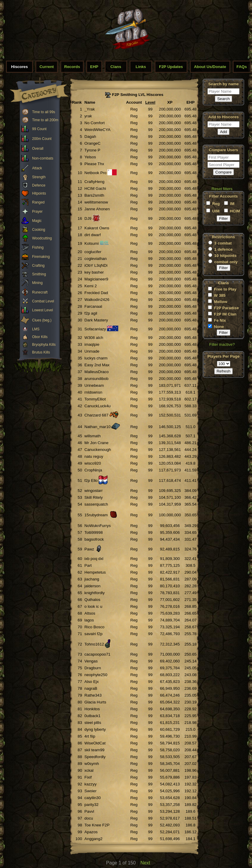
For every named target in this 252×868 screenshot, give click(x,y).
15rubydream (96, 515)
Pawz (89, 549)
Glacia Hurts (95, 702)
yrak (88, 116)
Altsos (90, 613)
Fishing (38, 247)
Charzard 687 (96, 415)
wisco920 (93, 463)
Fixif (88, 777)
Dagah (90, 136)
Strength (39, 177)
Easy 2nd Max (97, 365)
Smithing (39, 274)
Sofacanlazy (95, 329)
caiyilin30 (93, 798)
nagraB (91, 688)
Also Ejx (92, 682)
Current (47, 67)
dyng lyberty (95, 729)
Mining (37, 283)
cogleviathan (96, 259)
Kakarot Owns (97, 228)
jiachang (92, 579)
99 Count (39, 129)
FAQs (242, 67)
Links (141, 67)
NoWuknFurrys (98, 526)
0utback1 (92, 716)
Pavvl (89, 811)
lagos (89, 620)
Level (150, 102)
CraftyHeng (94, 182)
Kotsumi (92, 243)
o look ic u (93, 606)
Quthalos (92, 600)
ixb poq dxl (94, 559)
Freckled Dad (96, 293)
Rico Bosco (94, 627)
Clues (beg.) (42, 320)
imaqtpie (92, 344)
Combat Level (43, 301)
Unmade (92, 351)
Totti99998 (94, 532)
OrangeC (92, 143)
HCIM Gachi (95, 188)
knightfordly (94, 593)
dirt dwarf (93, 235)
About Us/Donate (210, 67)
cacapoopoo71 (97, 654)
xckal (89, 770)
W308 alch (94, 338)
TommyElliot (95, 399)
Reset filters (222, 189)
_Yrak (90, 109)
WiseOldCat (95, 743)
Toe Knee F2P (97, 825)
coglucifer (93, 252)
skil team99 (94, 750)
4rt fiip (90, 736)
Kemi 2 (90, 286)
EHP (94, 67)
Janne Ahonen (97, 209)
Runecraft (40, 292)
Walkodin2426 (97, 300)
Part (88, 565)
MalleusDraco (96, 372)
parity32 (91, 805)
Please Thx (94, 164)
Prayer (37, 212)
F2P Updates (171, 67)
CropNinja (93, 470)
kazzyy (90, 784)
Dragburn (93, 668)
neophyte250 (96, 675)
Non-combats (43, 158)
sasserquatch (96, 504)
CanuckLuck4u (97, 406)
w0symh (92, 764)
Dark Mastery (96, 320)
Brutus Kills (41, 352)
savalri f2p (93, 634)
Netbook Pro (95, 173)
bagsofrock (94, 539)
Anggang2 (93, 839)
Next (145, 863)
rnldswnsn (93, 392)
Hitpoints (39, 193)
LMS (36, 329)
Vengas (91, 661)
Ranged (38, 202)
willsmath (93, 436)
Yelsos (90, 157)
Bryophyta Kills (44, 345)
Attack (37, 168)
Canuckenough (98, 450)
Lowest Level (42, 310)
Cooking (39, 230)
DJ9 (88, 218)
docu (89, 818)
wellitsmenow (96, 202)
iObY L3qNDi (96, 265)
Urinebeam (94, 385)
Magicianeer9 (96, 279)
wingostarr (93, 491)
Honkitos (92, 709)
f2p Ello (91, 480)
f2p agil (91, 313)
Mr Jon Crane (96, 443)
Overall (38, 149)
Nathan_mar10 (97, 427)
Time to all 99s (44, 112)
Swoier (90, 791)
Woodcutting (42, 238)
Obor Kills (40, 337)
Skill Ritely (93, 497)
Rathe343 (93, 695)
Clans (116, 67)
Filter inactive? (222, 344)
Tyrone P (92, 150)
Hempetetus (95, 572)
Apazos (91, 832)
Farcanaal (93, 306)
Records (72, 67)
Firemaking (41, 257)
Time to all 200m (45, 120)
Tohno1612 (94, 644)
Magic (37, 221)
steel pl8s (93, 723)
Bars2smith (94, 195)
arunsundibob (96, 379)
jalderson (92, 586)
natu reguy (94, 456)
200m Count (42, 139)
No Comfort (94, 123)
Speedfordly (95, 757)
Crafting (38, 266)
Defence (39, 185)
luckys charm (96, 358)
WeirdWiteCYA (97, 130)
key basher (94, 272)
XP (170, 102)
